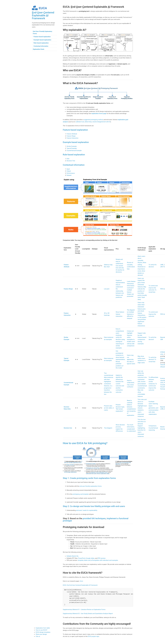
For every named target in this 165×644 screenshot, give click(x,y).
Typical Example (72, 148)
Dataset (69, 175)
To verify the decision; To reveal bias (152, 359)
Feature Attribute (72, 134)
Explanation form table (43, 628)
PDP (161, 289)
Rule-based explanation (74, 155)
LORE (162, 409)
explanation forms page (99, 114)
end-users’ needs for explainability (87, 510)
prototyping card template (81, 494)
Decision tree (68, 428)
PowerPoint (82, 558)
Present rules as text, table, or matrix (109, 408)
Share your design (41, 634)
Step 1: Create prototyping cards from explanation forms (89, 478)
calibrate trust (80, 122)
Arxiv (82, 581)
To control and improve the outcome (153, 314)
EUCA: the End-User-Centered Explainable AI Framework (80, 585)
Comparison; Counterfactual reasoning (153, 428)
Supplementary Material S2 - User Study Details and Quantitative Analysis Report (88, 614)
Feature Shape (71, 136)
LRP (161, 267)
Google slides (90, 558)
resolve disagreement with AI (101, 122)
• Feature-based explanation (42, 37)
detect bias (88, 122)
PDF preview (102, 558)
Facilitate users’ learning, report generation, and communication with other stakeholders (153, 408)
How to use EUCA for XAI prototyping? (85, 443)
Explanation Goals (39, 49)
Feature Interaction (72, 138)
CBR (162, 339)
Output (69, 171)
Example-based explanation (76, 142)
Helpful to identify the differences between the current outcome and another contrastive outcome (120, 384)
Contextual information (74, 165)
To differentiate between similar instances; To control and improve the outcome (153, 384)
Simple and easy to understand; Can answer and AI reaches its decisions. (120, 266)
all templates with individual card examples (105, 560)
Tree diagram (108, 428)
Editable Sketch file (72, 556)
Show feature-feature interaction (120, 314)
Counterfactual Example (74, 151)
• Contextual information (41, 46)
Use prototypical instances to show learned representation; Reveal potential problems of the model (120, 359)
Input (68, 169)
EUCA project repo (94, 636)
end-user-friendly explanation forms (91, 486)
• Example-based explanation (42, 40)
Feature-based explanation (75, 130)
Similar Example (72, 146)
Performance (71, 173)
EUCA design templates (43, 632)
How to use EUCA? (41, 630)
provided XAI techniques (94, 518)
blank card (87, 560)
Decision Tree (71, 161)
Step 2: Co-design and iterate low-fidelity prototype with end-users (94, 506)
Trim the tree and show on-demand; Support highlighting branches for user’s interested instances (142, 428)
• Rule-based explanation (41, 43)
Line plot (107, 289)
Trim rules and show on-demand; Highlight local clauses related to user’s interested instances (142, 408)
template (81, 560)
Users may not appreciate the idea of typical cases (131, 359)
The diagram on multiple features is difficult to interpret (131, 314)
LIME (162, 265)
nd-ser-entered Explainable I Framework (43, 15)
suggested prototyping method (93, 120)
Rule (68, 159)
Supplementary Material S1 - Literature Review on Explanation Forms (84, 610)
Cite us (38, 636)
